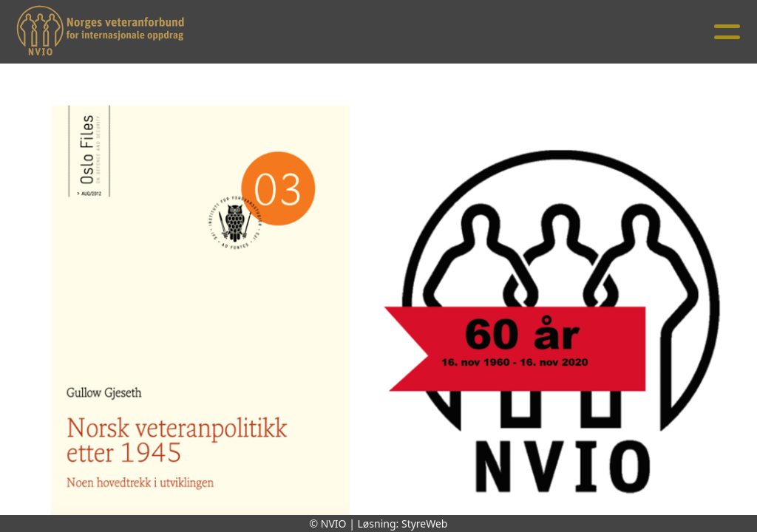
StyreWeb (425, 524)
